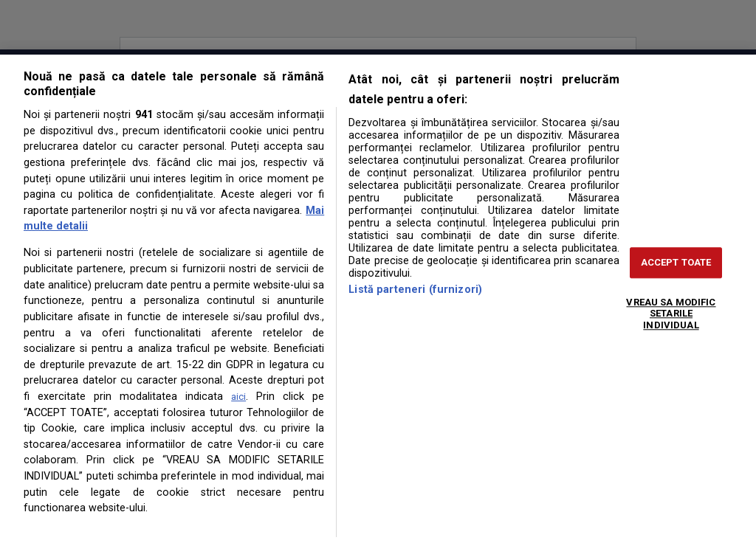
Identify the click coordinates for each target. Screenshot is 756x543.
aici (238, 397)
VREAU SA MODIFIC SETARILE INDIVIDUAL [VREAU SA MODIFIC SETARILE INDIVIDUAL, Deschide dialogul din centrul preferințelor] (671, 314)
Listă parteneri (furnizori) (415, 290)
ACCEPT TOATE (676, 262)
